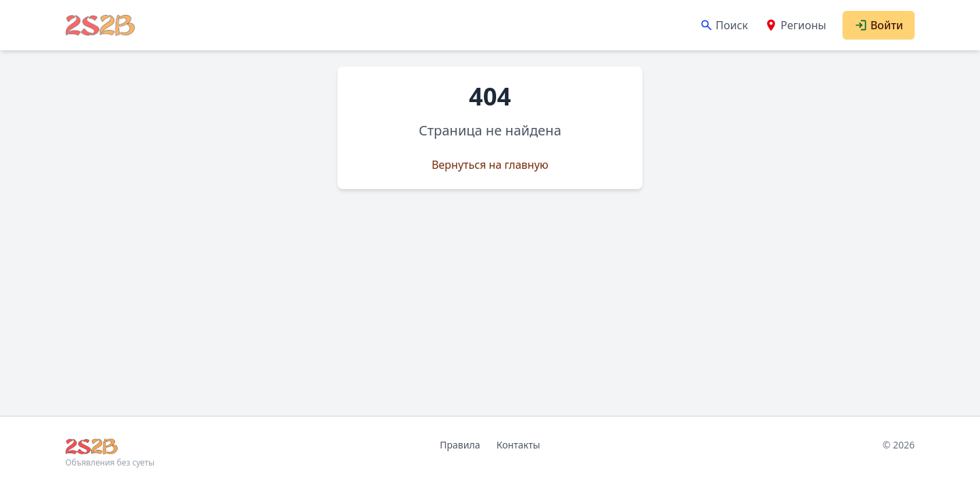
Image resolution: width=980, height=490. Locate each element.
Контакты (518, 445)
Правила (460, 445)
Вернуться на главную (490, 165)
